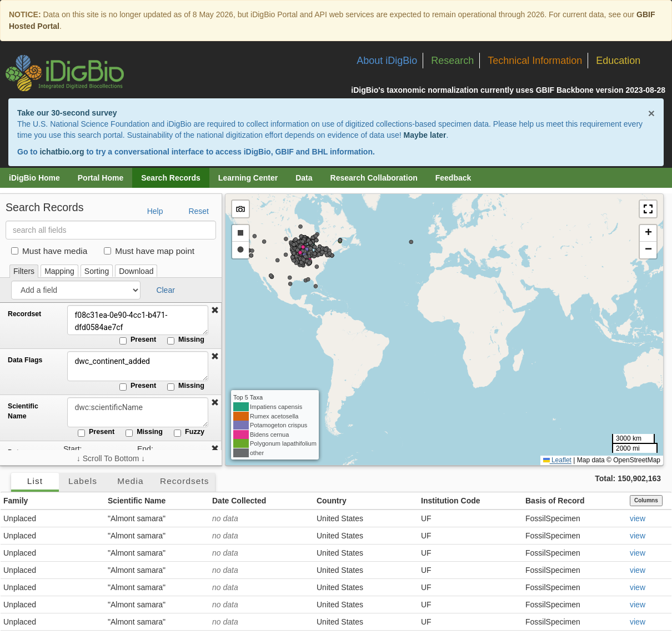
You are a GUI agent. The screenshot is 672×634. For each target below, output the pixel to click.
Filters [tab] (24, 271)
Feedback (453, 178)
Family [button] (16, 501)
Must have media (49, 251)
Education (618, 61)
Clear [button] (165, 290)
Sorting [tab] (97, 271)
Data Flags (25, 360)
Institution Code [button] (451, 501)
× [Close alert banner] (651, 113)
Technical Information (535, 61)
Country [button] (332, 501)
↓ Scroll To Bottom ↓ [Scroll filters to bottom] (111, 458)
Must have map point (149, 251)
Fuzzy (189, 432)
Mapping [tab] (59, 271)
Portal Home (101, 178)
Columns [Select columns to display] (646, 500)
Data (304, 178)
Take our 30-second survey (67, 113)
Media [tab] (130, 481)
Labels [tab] (83, 481)
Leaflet (557, 460)
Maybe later (425, 135)
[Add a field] (76, 290)
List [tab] (35, 481)
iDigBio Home (34, 178)
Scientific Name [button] (137, 501)
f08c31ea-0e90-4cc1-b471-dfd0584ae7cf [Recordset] (136, 320)
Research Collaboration (374, 178)
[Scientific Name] (136, 412)
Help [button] (155, 211)
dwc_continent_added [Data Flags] (136, 366)
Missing (186, 340)
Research (452, 61)
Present (138, 340)
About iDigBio (387, 61)
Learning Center (248, 178)
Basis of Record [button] (555, 501)
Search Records (171, 178)
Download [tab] (136, 271)
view (638, 518)
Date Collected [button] (239, 501)
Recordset (24, 314)
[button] (215, 311)
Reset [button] (199, 211)
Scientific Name (23, 411)
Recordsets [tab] (185, 481)
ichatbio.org (62, 152)
